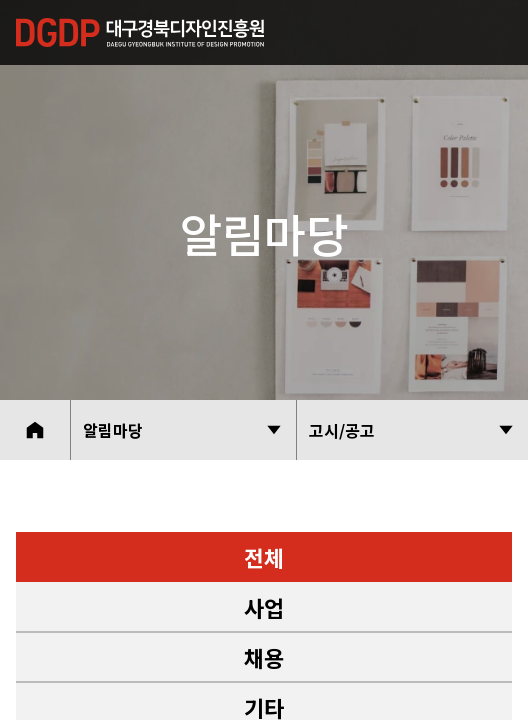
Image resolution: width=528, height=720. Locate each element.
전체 (264, 557)
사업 (264, 607)
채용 (264, 657)
